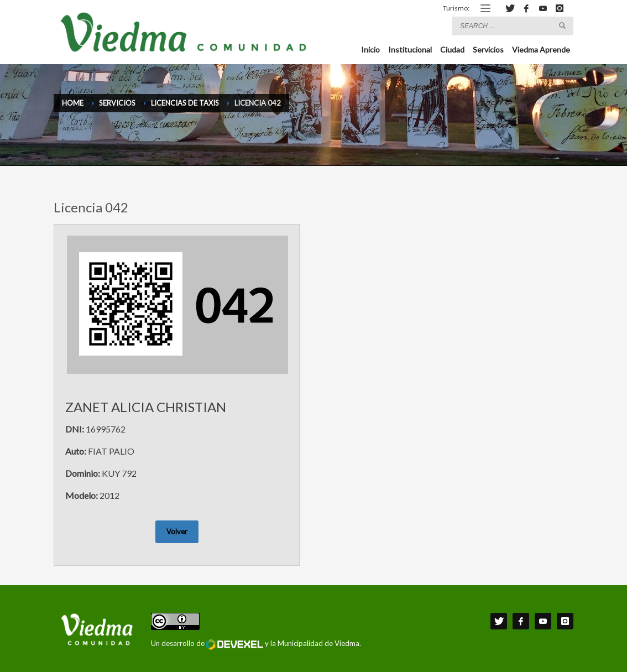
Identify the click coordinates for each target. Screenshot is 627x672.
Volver (177, 532)
